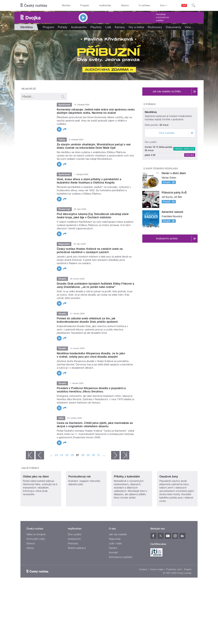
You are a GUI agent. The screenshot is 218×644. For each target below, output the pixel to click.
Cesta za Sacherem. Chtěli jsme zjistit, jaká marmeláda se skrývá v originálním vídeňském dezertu (95, 425)
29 (88, 455)
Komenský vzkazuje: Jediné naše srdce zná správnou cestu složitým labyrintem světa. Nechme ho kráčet (96, 111)
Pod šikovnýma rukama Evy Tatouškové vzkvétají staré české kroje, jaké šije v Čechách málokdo (93, 216)
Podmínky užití (174, 590)
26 (72, 455)
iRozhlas (66, 5)
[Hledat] (193, 5)
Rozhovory (155, 27)
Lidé (108, 27)
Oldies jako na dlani (36, 497)
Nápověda (115, 559)
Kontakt (113, 573)
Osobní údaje (157, 590)
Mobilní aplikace (77, 568)
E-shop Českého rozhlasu (161, 197)
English (188, 590)
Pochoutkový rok (80, 497)
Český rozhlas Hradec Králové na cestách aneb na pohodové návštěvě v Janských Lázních (90, 250)
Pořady (63, 27)
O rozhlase (144, 5)
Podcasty (73, 564)
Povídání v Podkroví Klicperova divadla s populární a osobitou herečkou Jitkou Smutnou (91, 390)
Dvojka (190, 183)
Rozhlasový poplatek (121, 577)
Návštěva (151, 140)
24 (62, 455)
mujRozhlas (105, 5)
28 (83, 455)
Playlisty (96, 27)
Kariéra (113, 568)
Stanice (125, 5)
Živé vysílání (75, 555)
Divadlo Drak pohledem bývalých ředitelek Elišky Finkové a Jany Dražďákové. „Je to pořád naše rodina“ (95, 285)
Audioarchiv (162, 18)
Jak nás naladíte (118, 555)
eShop (30, 568)
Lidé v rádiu (116, 564)
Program (85, 5)
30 (93, 455)
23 (56, 455)
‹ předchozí (40, 455)
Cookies (143, 590)
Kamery (160, 21)
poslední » (125, 455)
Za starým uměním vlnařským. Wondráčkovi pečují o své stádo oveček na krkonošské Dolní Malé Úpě (94, 146)
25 (67, 455)
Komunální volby (36, 559)
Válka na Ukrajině (36, 555)
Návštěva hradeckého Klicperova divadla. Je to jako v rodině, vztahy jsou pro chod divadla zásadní (91, 355)
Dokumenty (173, 27)
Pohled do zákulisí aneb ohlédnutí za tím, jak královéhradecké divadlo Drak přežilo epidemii (87, 320)
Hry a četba (136, 27)
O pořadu (150, 104)
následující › (115, 455)
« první (30, 455)
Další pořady (30, 468)
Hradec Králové (184, 177)
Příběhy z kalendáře (127, 497)
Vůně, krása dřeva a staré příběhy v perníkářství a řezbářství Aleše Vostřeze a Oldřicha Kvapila (89, 181)
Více (189, 27)
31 (99, 455)
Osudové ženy (169, 497)
